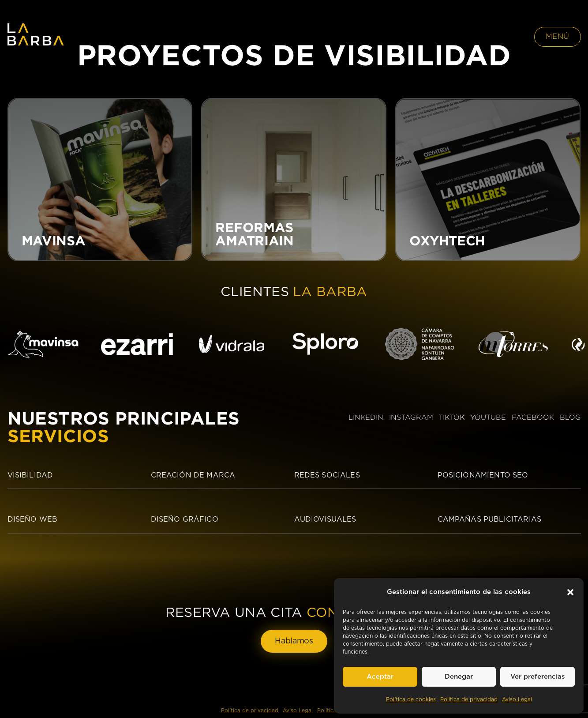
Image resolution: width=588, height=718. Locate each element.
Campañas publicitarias (490, 519)
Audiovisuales (325, 519)
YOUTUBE (488, 417)
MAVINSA (54, 241)
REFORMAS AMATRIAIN (254, 234)
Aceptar (380, 677)
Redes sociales (327, 475)
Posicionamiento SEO (483, 475)
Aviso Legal (517, 699)
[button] (570, 592)
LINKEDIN (366, 417)
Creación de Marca (193, 475)
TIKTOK (451, 417)
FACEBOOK (533, 417)
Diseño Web (33, 519)
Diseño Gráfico (185, 519)
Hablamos (294, 641)
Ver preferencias (538, 677)
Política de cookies (411, 699)
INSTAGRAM (411, 417)
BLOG (570, 417)
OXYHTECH (447, 241)
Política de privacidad (469, 699)
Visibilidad (30, 475)
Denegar (459, 677)
